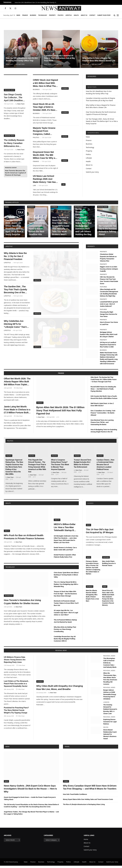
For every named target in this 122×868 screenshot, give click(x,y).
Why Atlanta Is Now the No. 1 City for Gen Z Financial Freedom (16, 259)
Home (86, 842)
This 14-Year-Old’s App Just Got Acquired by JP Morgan (100, 533)
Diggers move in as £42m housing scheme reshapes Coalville (109, 271)
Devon (106, 730)
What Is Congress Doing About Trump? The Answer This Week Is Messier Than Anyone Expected (60, 467)
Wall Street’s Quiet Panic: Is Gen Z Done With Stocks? (102, 407)
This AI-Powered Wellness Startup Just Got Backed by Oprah (65, 623)
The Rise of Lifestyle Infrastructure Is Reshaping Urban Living (84, 807)
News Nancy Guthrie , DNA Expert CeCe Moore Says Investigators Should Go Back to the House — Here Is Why (30, 791)
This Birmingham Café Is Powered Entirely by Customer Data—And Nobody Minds (110, 665)
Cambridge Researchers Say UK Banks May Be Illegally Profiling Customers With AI (65, 641)
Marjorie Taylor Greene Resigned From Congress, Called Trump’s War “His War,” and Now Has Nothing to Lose (45, 132)
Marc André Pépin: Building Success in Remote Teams (109, 566)
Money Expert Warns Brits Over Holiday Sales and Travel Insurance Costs (88, 802)
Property (52, 15)
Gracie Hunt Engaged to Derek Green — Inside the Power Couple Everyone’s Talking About (30, 801)
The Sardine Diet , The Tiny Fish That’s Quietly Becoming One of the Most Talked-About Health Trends (16, 293)
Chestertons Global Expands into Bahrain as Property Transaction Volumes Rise (108, 260)
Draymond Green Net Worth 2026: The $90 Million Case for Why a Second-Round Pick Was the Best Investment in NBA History (45, 157)
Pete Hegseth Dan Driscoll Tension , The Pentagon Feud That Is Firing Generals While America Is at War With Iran (37, 468)
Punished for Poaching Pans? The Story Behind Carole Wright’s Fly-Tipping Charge (16, 712)
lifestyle (9, 249)
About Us (84, 15)
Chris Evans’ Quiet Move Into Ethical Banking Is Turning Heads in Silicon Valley (66, 577)
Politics (61, 15)
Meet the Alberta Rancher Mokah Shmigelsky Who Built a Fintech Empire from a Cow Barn (92, 598)
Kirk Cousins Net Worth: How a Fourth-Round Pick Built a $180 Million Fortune (104, 400)
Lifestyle (69, 15)
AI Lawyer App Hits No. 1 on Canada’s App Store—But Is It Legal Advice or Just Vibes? (66, 615)
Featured (103, 289)
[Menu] (118, 15)
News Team (9, 64)
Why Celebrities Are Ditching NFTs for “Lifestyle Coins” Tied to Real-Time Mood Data (17, 327)
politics (10, 443)
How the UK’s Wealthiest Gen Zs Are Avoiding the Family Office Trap (37, 3)
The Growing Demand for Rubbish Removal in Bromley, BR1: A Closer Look (110, 711)
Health (76, 15)
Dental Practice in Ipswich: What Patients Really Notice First (65, 558)
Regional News (50, 52)
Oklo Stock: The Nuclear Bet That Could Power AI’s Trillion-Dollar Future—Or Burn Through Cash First (104, 382)
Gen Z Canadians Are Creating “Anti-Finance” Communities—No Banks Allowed (103, 415)
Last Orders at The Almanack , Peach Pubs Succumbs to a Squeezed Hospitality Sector (16, 686)
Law (63, 186)
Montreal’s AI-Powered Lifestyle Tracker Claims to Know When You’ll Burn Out (66, 605)
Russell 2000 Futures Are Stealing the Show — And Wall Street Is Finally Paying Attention (103, 391)
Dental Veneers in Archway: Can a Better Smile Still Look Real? (65, 551)
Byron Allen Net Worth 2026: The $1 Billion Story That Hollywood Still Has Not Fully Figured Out (60, 413)
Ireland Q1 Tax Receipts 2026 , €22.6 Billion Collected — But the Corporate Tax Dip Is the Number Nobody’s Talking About (108, 227)
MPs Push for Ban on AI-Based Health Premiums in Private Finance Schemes (24, 539)
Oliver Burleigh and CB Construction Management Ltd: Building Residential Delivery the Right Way (109, 295)
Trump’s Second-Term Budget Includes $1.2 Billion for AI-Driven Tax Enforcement (83, 466)
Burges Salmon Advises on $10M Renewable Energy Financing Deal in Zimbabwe (110, 697)
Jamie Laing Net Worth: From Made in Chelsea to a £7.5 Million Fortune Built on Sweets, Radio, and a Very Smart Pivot (17, 413)
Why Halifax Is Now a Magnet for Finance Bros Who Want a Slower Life (99, 59)
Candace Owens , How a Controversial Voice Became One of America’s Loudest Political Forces (105, 467)
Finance (25, 15)
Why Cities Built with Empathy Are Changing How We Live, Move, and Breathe (60, 690)
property (91, 249)
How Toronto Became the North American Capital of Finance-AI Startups (15, 173)
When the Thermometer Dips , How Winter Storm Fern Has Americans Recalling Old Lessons (110, 681)
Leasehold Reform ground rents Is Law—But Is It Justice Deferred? (109, 306)
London (106, 705)
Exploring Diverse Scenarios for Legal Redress (110, 724)
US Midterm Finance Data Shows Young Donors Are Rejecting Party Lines (15, 662)
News (18, 15)
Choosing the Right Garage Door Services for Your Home (109, 317)
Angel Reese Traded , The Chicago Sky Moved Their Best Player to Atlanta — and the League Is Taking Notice (31, 815)
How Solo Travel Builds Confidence (75, 797)
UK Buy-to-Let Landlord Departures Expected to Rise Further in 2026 (108, 347)
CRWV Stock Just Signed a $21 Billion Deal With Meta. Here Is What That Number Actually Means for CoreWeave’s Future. (45, 83)
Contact (92, 15)
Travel (67, 749)
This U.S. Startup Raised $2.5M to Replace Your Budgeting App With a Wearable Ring (66, 587)
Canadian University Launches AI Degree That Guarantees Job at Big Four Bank (60, 58)
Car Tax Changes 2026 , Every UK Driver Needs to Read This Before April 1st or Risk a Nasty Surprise (102, 121)
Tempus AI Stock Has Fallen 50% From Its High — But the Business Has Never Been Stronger (65, 596)
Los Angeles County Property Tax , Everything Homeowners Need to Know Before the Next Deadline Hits (37, 228)
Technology (43, 15)
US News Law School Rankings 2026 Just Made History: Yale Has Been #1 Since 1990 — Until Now (45, 181)
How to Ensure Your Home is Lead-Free (109, 326)
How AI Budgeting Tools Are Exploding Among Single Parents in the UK (104, 433)
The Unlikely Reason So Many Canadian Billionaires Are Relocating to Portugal (14, 143)
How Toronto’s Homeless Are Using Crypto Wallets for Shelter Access (22, 604)
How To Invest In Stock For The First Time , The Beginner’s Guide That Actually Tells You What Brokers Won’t (61, 228)
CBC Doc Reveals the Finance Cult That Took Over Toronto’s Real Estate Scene (109, 282)
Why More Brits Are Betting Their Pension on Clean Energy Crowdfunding (65, 632)
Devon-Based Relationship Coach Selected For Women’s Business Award (110, 736)
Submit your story (104, 15)
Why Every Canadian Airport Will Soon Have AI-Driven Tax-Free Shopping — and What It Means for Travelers (90, 789)
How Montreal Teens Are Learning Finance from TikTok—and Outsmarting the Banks (102, 425)
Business (33, 15)
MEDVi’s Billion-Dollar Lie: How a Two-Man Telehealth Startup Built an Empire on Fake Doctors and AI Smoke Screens (65, 530)
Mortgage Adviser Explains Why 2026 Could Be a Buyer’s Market (109, 337)
